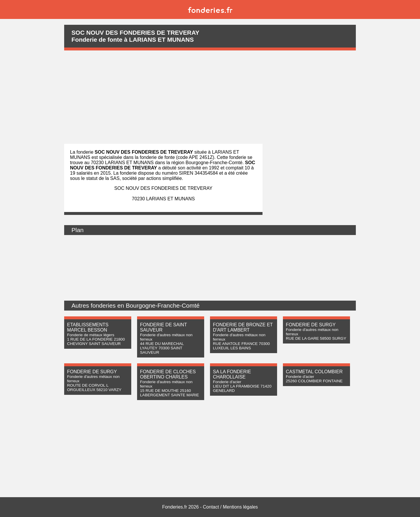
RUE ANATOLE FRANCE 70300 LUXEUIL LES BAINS (241, 346)
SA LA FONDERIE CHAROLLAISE (232, 374)
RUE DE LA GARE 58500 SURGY (316, 338)
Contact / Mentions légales (231, 507)
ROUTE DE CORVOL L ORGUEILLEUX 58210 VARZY (94, 388)
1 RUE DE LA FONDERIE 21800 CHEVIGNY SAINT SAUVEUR (96, 341)
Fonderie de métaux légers (91, 335)
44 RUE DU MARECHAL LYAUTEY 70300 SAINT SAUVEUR (162, 348)
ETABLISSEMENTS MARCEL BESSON (88, 327)
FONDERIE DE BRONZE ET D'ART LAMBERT (243, 327)
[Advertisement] (210, 97)
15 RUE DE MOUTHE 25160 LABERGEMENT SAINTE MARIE (169, 393)
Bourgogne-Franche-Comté (163, 305)
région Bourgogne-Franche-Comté (207, 163)
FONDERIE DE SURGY (311, 325)
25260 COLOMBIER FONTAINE (314, 381)
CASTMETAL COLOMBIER (314, 372)
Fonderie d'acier (227, 382)
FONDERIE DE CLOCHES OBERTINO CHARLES (168, 374)
